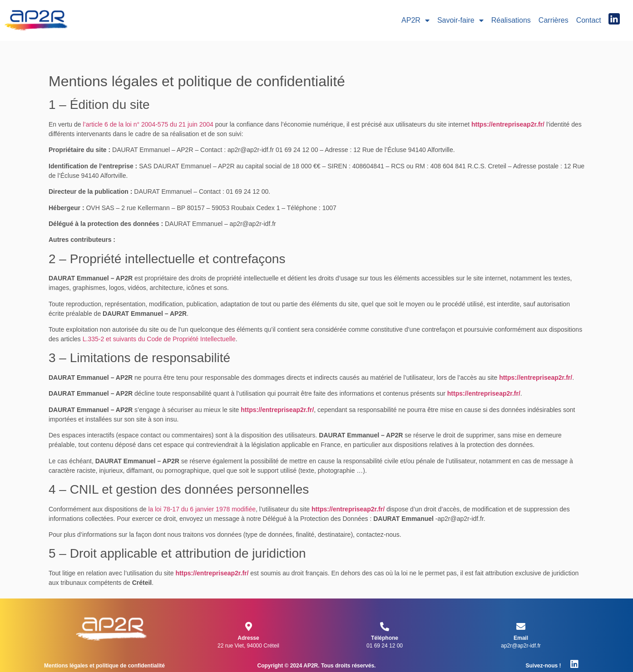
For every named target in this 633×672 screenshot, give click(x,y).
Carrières (554, 20)
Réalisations (511, 20)
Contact (589, 20)
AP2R (415, 20)
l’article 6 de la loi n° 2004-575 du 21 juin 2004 (148, 124)
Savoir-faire (460, 20)
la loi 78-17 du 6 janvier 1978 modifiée (202, 509)
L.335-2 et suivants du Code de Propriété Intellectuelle (159, 339)
